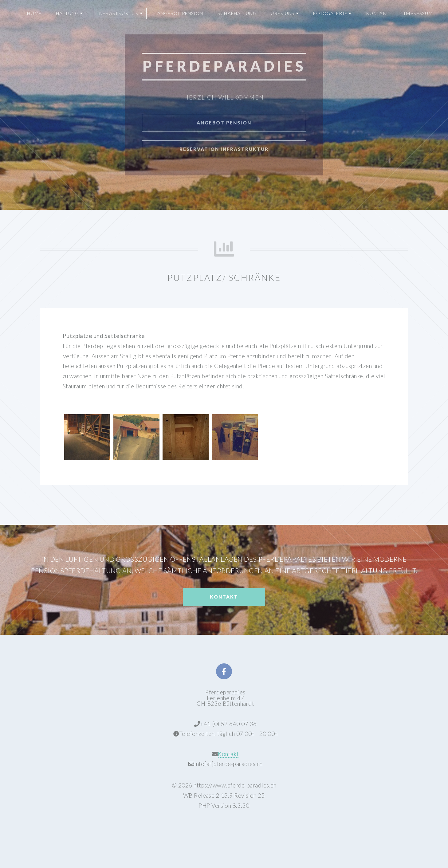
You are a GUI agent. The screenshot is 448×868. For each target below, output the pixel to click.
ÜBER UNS (285, 13)
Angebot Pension (224, 123)
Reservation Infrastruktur (224, 149)
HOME (34, 13)
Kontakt (224, 597)
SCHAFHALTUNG (237, 13)
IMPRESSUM (418, 13)
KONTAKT (378, 13)
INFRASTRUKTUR (120, 13)
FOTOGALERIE (332, 13)
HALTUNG (69, 13)
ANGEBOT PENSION (180, 13)
